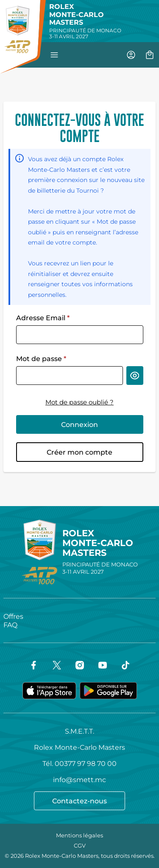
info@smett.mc (79, 780)
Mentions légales (79, 835)
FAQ (10, 625)
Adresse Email (41, 318)
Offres (13, 616)
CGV (80, 845)
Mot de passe (39, 359)
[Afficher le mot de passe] (135, 376)
